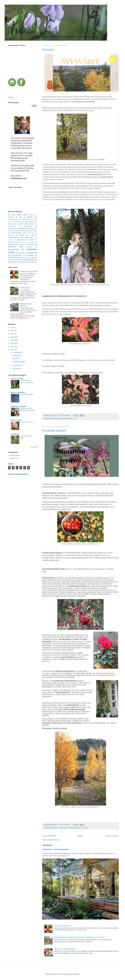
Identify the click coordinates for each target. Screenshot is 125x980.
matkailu (32, 240)
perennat (12, 247)
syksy (27, 258)
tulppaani (30, 260)
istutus (25, 219)
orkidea (22, 244)
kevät (21, 224)
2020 (13, 340)
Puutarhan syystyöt (54, 430)
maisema (11, 240)
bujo (21, 217)
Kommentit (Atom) (53, 840)
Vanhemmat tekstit (112, 836)
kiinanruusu (12, 226)
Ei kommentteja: (65, 415)
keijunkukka (12, 224)
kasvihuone (54, 828)
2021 (13, 337)
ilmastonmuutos (13, 219)
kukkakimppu (12, 228)
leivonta (11, 235)
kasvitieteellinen (30, 222)
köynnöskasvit (17, 233)
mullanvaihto (22, 242)
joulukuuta (16, 352)
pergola (29, 247)
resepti (11, 257)
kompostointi (63, 828)
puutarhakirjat (20, 253)
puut (58, 419)
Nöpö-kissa (14, 458)
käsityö (35, 231)
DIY (9, 215)
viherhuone (12, 262)
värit (75, 419)
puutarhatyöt (17, 255)
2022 (13, 334)
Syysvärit (48, 50)
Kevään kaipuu (25, 288)
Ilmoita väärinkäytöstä (18, 474)
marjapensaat (21, 240)
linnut (22, 235)
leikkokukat (31, 233)
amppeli (31, 215)
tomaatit (21, 260)
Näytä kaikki (34, 447)
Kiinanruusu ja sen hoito (62, 926)
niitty (32, 242)
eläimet (30, 217)
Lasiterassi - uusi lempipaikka (56, 849)
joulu (33, 219)
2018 (13, 347)
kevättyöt (31, 224)
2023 (13, 331)
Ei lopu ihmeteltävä (27, 394)
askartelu (11, 217)
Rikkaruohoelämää (18, 393)
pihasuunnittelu (14, 250)
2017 (13, 350)
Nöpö (19, 215)
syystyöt (77, 828)
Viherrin (8, 8)
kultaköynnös (18, 231)
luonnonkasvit (29, 238)
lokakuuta (16, 356)
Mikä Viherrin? (15, 456)
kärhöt (27, 231)
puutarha (63, 419)
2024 (13, 328)
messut (11, 242)
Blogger (77, 974)
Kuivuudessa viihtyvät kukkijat (64, 949)
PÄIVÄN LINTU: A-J (27, 422)
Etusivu (80, 836)
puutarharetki (32, 253)
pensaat (53, 419)
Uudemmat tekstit (49, 836)
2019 (13, 343)
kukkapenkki (24, 228)
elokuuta (16, 369)
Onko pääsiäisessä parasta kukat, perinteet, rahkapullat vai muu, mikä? (79, 937)
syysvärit (70, 419)
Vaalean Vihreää (17, 379)
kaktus (10, 222)
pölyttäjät (30, 255)
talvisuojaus (84, 828)
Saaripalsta (15, 434)
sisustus (19, 257)
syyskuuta (16, 365)
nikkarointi (12, 244)
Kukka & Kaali (16, 420)
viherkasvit (24, 262)
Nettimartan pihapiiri (18, 406)
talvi (12, 260)
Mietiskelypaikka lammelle (26, 305)
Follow (10, 97)
